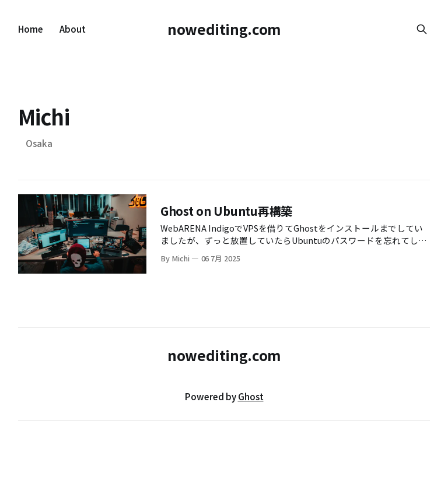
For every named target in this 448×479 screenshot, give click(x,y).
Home (31, 29)
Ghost (251, 396)
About (73, 29)
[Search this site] (422, 29)
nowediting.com (224, 29)
